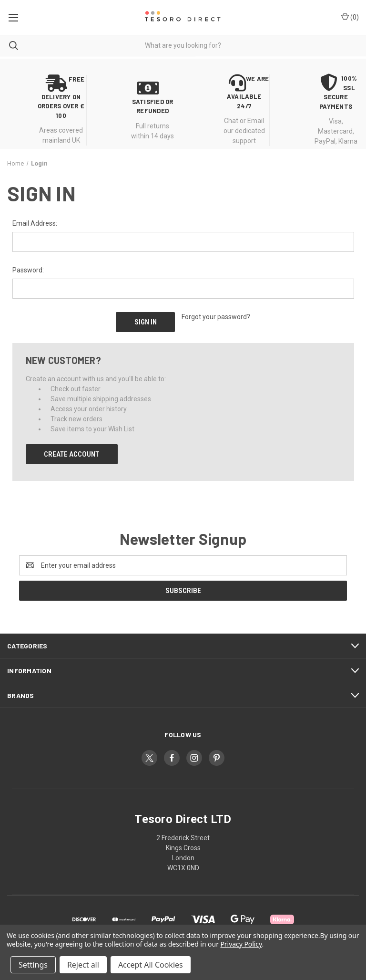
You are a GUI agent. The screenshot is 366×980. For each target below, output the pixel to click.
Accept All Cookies (151, 965)
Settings (33, 965)
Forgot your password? (216, 317)
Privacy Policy (241, 944)
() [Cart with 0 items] (350, 17)
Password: (28, 270)
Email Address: (35, 223)
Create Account (71, 453)
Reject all (83, 965)
